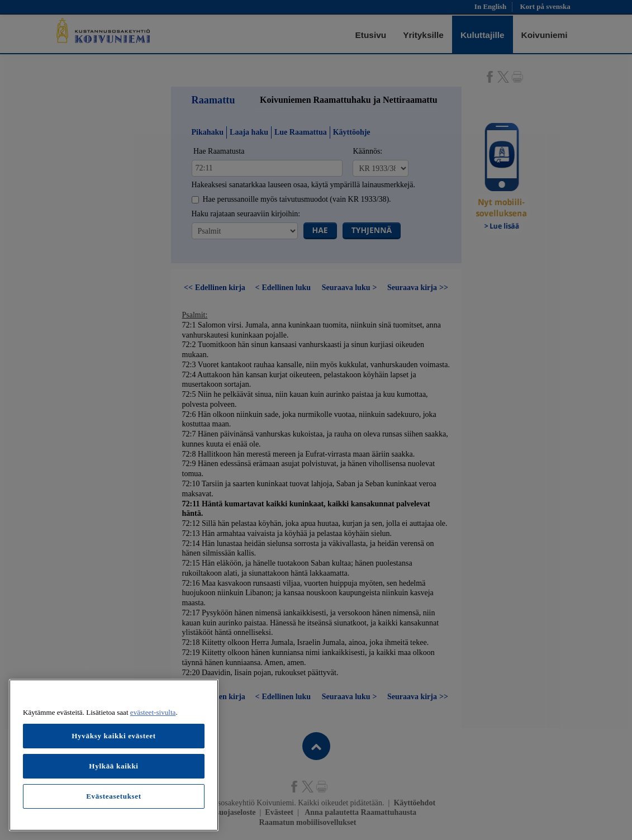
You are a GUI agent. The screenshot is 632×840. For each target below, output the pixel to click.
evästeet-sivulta (153, 712)
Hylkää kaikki (113, 766)
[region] (114, 755)
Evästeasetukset (114, 796)
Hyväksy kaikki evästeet (114, 736)
